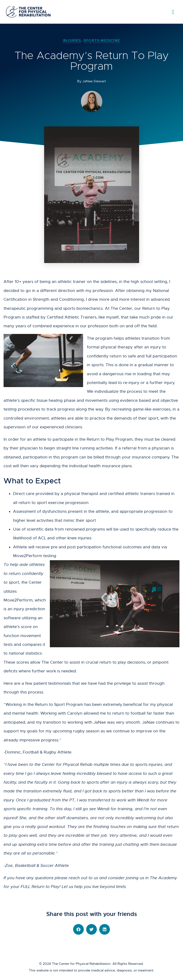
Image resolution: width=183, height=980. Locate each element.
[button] (78, 929)
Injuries (72, 40)
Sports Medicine (102, 40)
